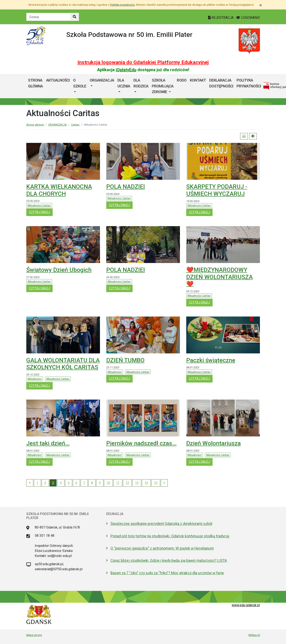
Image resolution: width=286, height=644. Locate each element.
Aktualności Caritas (39, 205)
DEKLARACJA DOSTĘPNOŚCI (221, 83)
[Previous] (30, 483)
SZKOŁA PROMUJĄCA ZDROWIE (163, 86)
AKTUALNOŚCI (58, 80)
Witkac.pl (254, 635)
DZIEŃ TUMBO (125, 360)
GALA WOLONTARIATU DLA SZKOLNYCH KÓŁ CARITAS (63, 364)
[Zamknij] (261, 5)
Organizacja (102, 80)
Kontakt (198, 80)
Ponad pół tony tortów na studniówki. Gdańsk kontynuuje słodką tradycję (170, 536)
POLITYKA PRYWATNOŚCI (249, 83)
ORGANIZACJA (57, 125)
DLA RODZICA (141, 83)
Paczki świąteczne (211, 360)
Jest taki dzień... (48, 443)
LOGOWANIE (248, 18)
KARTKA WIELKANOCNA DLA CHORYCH (59, 190)
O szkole (80, 83)
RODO (182, 80)
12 (127, 483)
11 (118, 483)
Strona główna (35, 83)
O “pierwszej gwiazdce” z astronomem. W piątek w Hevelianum (162, 548)
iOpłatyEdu (126, 70)
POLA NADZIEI (126, 187)
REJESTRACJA (221, 18)
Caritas (75, 125)
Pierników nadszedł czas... (141, 443)
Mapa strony (34, 635)
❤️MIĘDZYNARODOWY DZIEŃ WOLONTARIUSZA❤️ (219, 277)
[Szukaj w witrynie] (74, 17)
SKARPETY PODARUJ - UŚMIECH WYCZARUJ (217, 190)
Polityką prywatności (122, 5)
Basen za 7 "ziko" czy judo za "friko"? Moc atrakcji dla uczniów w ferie (167, 573)
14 (146, 483)
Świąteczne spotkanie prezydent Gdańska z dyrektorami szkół (161, 524)
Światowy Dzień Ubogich (59, 270)
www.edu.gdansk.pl (246, 605)
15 (156, 483)
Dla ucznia (124, 83)
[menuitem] (80, 86)
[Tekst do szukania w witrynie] (48, 17)
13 (137, 483)
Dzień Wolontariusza (214, 443)
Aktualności (35, 379)
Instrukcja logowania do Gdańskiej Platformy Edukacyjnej (143, 62)
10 (108, 483)
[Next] (164, 483)
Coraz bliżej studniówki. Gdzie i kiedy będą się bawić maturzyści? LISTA (169, 561)
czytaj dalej (41, 212)
